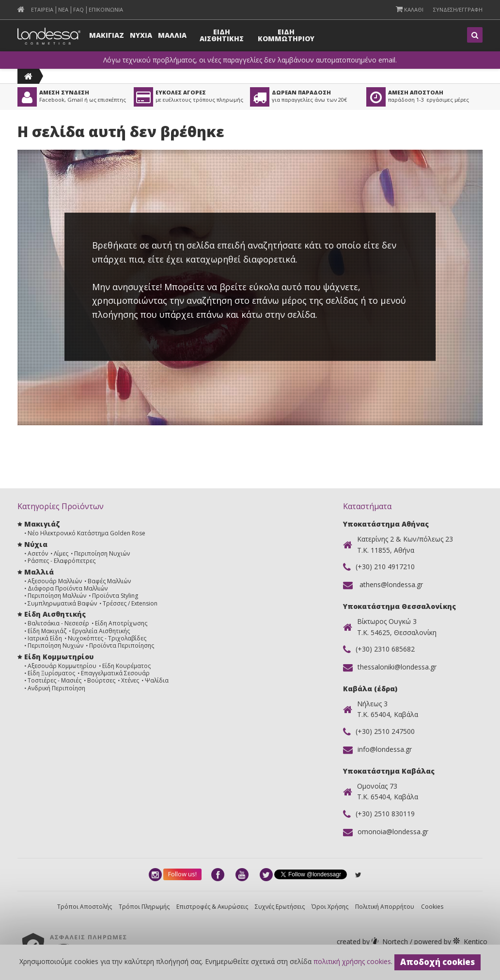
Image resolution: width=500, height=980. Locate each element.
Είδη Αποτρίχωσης (121, 623)
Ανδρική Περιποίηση (56, 688)
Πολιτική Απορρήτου (385, 907)
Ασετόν (38, 553)
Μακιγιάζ (42, 524)
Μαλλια (172, 35)
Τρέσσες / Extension (130, 603)
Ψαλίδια (157, 680)
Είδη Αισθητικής (55, 614)
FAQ (78, 9)
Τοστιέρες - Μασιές (55, 680)
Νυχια (141, 35)
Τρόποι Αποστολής (85, 907)
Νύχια (36, 544)
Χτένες (130, 680)
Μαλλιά (39, 572)
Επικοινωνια (106, 9)
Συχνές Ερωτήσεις (280, 907)
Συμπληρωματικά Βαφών (62, 603)
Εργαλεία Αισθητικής (101, 631)
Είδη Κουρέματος (126, 666)
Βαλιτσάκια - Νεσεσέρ (58, 623)
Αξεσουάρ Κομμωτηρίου (62, 666)
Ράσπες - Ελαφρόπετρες (62, 561)
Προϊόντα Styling (115, 596)
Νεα (63, 9)
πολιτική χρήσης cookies (352, 961)
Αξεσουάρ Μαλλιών (55, 581)
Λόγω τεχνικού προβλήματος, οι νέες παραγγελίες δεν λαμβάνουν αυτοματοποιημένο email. (250, 60)
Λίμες (61, 553)
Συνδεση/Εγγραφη (458, 9)
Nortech (373, 941)
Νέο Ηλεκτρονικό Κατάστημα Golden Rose (86, 533)
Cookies (432, 907)
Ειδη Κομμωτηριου (286, 35)
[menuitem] (21, 9)
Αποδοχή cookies (437, 962)
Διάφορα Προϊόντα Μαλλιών (68, 588)
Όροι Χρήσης (330, 907)
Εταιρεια (42, 9)
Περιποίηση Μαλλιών (57, 596)
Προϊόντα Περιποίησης (122, 646)
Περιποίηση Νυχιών (102, 553)
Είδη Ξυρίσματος (51, 673)
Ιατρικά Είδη (45, 638)
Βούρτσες (101, 680)
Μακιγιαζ (107, 35)
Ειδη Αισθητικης (222, 35)
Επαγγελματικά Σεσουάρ (115, 673)
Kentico (450, 941)
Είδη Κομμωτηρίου (59, 657)
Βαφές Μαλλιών (109, 581)
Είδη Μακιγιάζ (47, 631)
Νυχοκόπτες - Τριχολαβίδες (107, 638)
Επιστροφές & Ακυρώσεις (212, 907)
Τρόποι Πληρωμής (144, 907)
